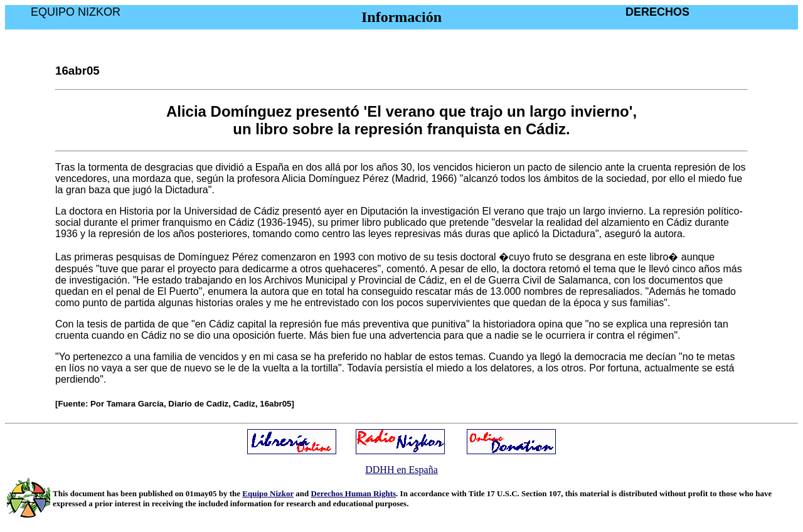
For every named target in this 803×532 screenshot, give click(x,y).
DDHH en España (401, 470)
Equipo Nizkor (268, 493)
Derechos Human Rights (354, 493)
